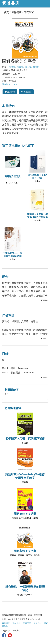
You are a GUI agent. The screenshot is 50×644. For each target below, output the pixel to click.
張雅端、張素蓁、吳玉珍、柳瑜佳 (24, 67)
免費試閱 (26, 92)
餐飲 (7, 394)
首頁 (6, 12)
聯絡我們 (17, 623)
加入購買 (10, 92)
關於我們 (6, 623)
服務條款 (37, 623)
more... (45, 300)
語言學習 (29, 12)
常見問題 (27, 623)
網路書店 (17, 12)
